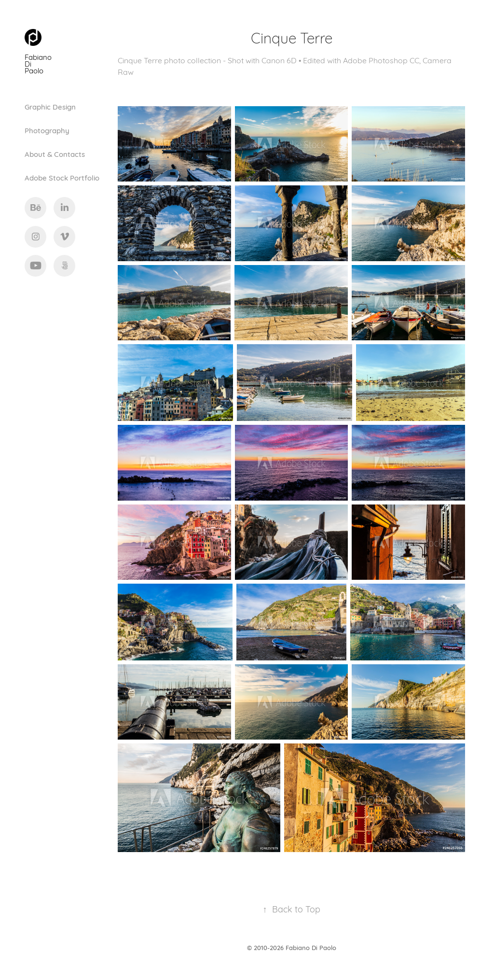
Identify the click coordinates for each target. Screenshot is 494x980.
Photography (47, 130)
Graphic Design (50, 106)
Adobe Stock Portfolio (62, 177)
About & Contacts (55, 154)
